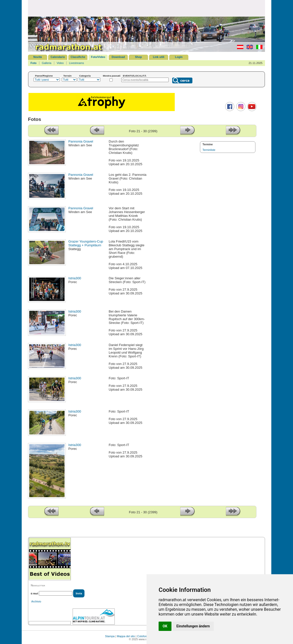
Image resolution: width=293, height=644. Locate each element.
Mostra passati (112, 76)
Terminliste (209, 150)
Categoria (85, 76)
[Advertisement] (146, 8)
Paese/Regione (44, 76)
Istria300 (75, 278)
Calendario (58, 57)
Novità (38, 57)
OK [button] (165, 626)
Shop (138, 57)
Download (118, 57)
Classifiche (78, 57)
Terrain (67, 76)
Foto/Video (98, 57)
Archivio (36, 601)
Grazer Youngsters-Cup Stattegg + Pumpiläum (86, 243)
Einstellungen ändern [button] (193, 626)
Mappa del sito (126, 636)
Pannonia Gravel (81, 141)
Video (60, 63)
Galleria (47, 63)
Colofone (143, 636)
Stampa (110, 636)
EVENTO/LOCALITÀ (135, 76)
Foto (34, 63)
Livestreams (77, 63)
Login (179, 57)
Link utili (158, 57)
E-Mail (34, 594)
